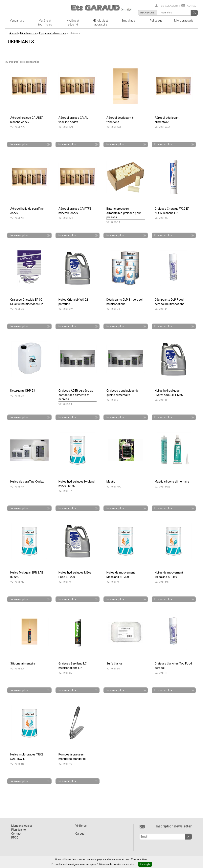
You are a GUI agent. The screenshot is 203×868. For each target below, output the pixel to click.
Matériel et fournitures (45, 23)
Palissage (156, 21)
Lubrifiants (74, 33)
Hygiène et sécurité (73, 23)
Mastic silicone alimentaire (172, 482)
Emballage (128, 21)
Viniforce (81, 826)
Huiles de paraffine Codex (27, 482)
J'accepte (145, 864)
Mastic (111, 482)
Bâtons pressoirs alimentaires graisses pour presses (124, 213)
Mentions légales (22, 826)
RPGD (15, 838)
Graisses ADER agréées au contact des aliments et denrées (76, 395)
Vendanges (17, 21)
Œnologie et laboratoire (101, 23)
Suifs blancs (114, 664)
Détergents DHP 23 (23, 391)
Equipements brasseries (53, 33)
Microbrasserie (184, 21)
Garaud (80, 834)
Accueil (13, 33)
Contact (192, 6)
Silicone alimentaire (23, 664)
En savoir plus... (20, 144)
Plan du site (19, 830)
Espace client (169, 6)
